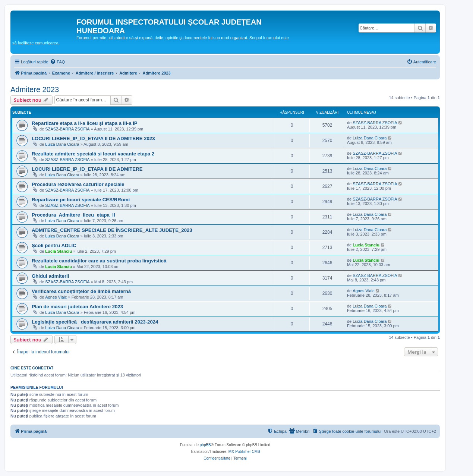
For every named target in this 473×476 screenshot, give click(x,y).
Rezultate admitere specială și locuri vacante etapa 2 (93, 154)
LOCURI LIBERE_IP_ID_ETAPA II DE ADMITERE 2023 (93, 138)
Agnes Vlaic (56, 297)
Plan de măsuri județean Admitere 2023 (77, 307)
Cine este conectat (32, 368)
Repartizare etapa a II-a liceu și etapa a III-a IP (85, 123)
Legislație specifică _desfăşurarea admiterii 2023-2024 (95, 322)
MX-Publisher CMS (244, 452)
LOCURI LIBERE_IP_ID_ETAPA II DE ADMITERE (87, 169)
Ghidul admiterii (50, 276)
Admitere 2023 (35, 89)
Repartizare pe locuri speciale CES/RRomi (81, 200)
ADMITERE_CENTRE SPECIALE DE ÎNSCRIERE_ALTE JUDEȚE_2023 (112, 230)
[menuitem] (57, 62)
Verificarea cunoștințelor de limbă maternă (81, 291)
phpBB (205, 445)
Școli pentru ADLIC (54, 245)
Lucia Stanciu (59, 251)
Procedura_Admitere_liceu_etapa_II (73, 215)
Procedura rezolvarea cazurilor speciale (78, 184)
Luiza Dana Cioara (62, 144)
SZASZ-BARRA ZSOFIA (67, 129)
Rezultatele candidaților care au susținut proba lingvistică (99, 261)
